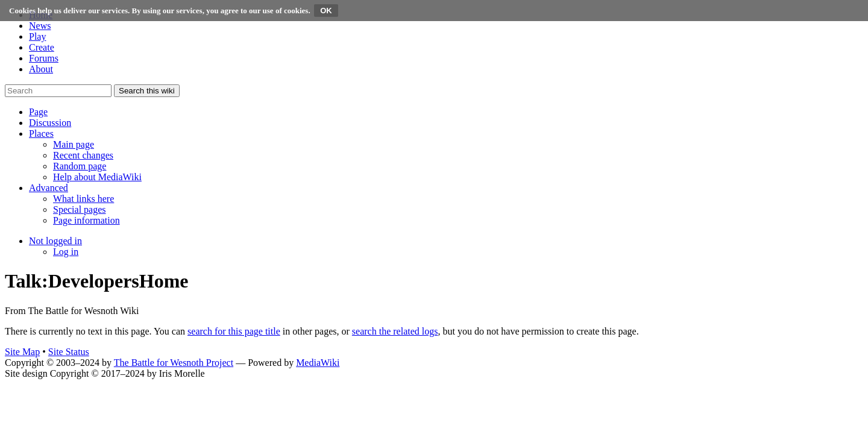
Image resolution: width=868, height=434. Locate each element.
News (40, 26)
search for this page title (234, 331)
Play (37, 36)
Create (42, 47)
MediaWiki (318, 363)
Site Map (22, 352)
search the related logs (395, 331)
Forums (44, 58)
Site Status (69, 352)
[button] (38, 112)
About (41, 69)
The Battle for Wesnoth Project (174, 363)
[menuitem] (74, 144)
